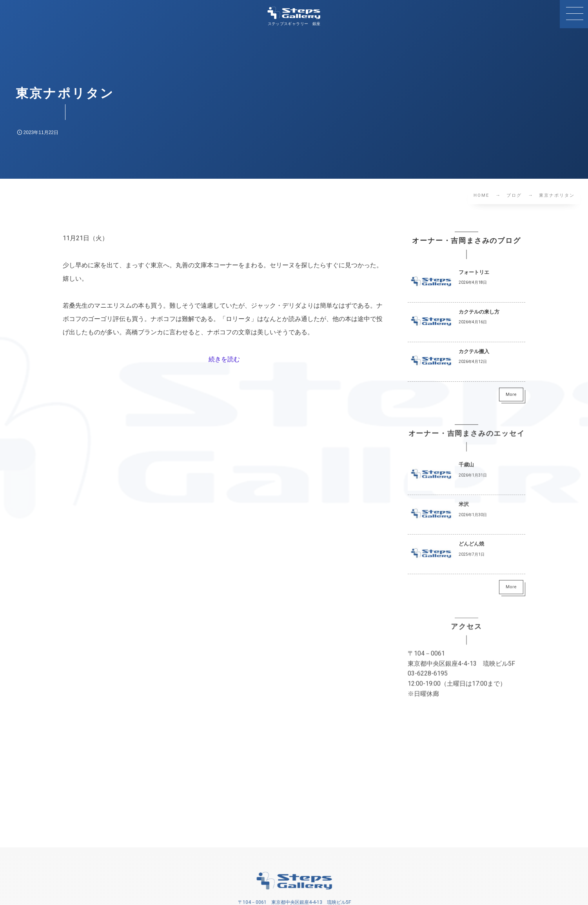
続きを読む (224, 359)
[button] (574, 14)
